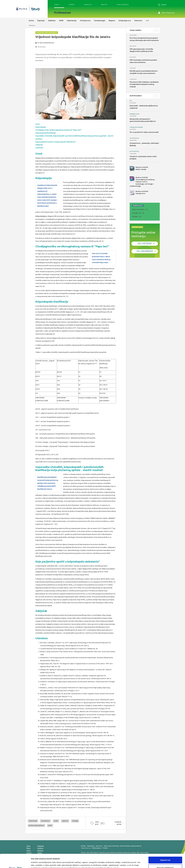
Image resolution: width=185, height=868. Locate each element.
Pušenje (135, 217)
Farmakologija (134, 114)
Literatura (39, 148)
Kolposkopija (41, 127)
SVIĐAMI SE (100, 823)
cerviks (56, 821)
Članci (57, 5)
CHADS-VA (136, 213)
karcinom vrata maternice (36, 825)
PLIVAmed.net (62, 13)
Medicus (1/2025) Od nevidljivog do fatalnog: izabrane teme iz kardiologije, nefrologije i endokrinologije (142, 182)
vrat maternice (45, 821)
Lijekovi (72, 5)
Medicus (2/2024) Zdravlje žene (139, 193)
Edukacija (88, 5)
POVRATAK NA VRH (118, 823)
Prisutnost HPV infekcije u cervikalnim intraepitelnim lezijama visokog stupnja (144, 84)
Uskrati (165, 862)
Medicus (104, 5)
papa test (65, 821)
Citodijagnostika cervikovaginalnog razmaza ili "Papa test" (59, 130)
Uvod (37, 124)
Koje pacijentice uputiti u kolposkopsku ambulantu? (56, 142)
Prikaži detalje (122, 862)
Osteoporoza (134, 138)
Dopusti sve (165, 846)
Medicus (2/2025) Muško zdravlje (139, 169)
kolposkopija (33, 821)
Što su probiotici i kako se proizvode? (144, 132)
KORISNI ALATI (138, 206)
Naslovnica (32, 25)
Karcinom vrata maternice (47, 33)
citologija (75, 821)
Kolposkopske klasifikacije (46, 133)
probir (50, 825)
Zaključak (39, 145)
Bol (131, 101)
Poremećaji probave (136, 127)
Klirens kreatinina (138, 209)
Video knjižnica (123, 5)
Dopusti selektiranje (165, 854)
